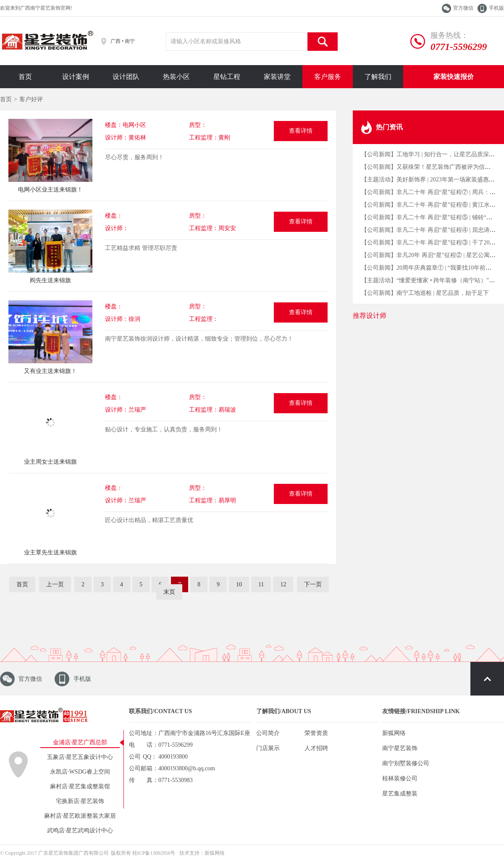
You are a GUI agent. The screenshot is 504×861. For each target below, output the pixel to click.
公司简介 (268, 733)
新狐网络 (394, 733)
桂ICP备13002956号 (154, 853)
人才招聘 (316, 748)
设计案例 (76, 77)
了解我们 (378, 77)
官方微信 (463, 8)
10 (239, 584)
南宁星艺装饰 (400, 748)
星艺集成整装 (400, 794)
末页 (169, 592)
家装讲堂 (277, 77)
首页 (25, 77)
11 (261, 584)
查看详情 (301, 131)
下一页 (313, 584)
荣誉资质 (316, 733)
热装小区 (176, 77)
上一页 (55, 584)
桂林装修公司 (400, 778)
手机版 (496, 8)
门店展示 (268, 748)
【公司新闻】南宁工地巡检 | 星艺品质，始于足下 (425, 293)
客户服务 (328, 77)
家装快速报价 (454, 77)
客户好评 (31, 99)
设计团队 (126, 77)
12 (283, 584)
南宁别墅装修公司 (406, 763)
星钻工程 (227, 77)
